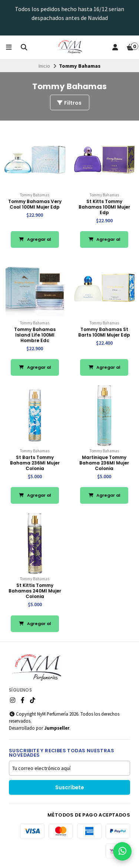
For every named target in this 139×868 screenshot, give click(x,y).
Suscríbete (69, 788)
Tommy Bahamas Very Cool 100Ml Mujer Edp (35, 204)
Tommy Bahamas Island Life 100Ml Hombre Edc (35, 335)
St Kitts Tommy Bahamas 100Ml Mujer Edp (104, 207)
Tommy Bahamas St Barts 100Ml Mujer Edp (104, 332)
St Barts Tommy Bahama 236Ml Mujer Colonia (35, 463)
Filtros (69, 103)
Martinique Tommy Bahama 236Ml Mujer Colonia (104, 463)
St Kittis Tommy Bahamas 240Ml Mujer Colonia (35, 591)
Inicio (44, 66)
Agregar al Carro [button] (35, 242)
